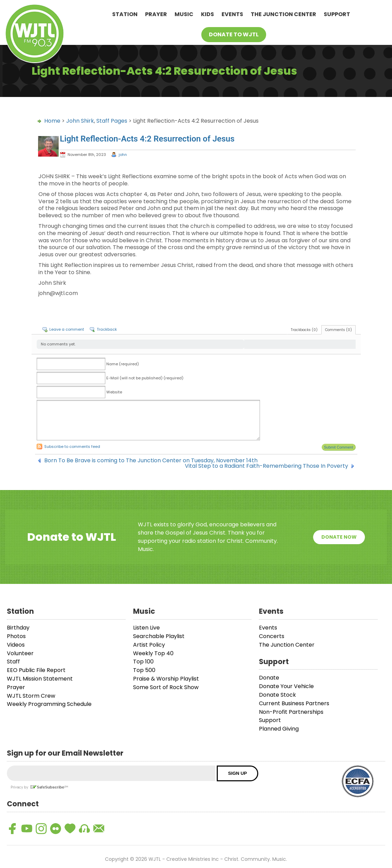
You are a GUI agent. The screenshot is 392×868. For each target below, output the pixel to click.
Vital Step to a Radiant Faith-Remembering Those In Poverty (266, 466)
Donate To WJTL (234, 34)
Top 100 (143, 662)
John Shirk (80, 121)
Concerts (272, 636)
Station (125, 14)
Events (232, 14)
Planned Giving (279, 729)
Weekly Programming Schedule (49, 704)
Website (114, 392)
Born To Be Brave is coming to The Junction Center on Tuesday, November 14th (151, 461)
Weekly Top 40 (153, 653)
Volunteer (20, 653)
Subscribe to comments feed (72, 447)
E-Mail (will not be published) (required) (145, 378)
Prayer (156, 14)
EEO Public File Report (36, 670)
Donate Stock (277, 695)
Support (337, 14)
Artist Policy (149, 645)
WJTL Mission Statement (40, 679)
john (123, 155)
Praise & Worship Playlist (166, 679)
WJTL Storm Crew (31, 696)
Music (184, 14)
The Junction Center (283, 14)
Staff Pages (112, 121)
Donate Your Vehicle (286, 686)
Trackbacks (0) (304, 330)
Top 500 (144, 670)
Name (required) (123, 364)
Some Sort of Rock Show (166, 687)
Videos (16, 645)
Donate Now (339, 537)
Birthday (18, 628)
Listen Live (146, 628)
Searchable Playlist (159, 636)
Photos (16, 636)
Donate (269, 678)
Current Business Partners (294, 703)
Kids (207, 14)
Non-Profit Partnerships (291, 712)
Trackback (107, 329)
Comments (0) (338, 330)
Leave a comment (67, 329)
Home (52, 121)
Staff (13, 662)
